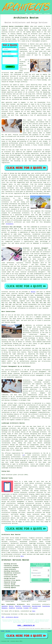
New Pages (8, 631)
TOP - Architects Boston (10, 617)
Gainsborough (36, 606)
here (22, 556)
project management (37, 375)
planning (30, 190)
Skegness (4, 608)
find (7, 538)
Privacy (49, 631)
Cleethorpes (26, 606)
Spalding (4, 606)
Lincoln (35, 608)
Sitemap (3, 631)
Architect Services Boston (15, 560)
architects (5, 202)
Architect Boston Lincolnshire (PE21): (15, 26)
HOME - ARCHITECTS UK (26, 625)
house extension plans (36, 514)
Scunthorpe (46, 606)
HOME (26, 14)
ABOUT (35, 14)
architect (15, 28)
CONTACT (40, 14)
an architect (24, 76)
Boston (33, 292)
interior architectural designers (33, 272)
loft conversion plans (10, 505)
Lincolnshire (36, 604)
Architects (5, 85)
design (35, 177)
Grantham (19, 608)
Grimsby (26, 608)
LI (24, 455)
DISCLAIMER (47, 14)
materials (40, 129)
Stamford (12, 608)
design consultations (37, 489)
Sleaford (18, 606)
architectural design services (39, 498)
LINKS (31, 14)
